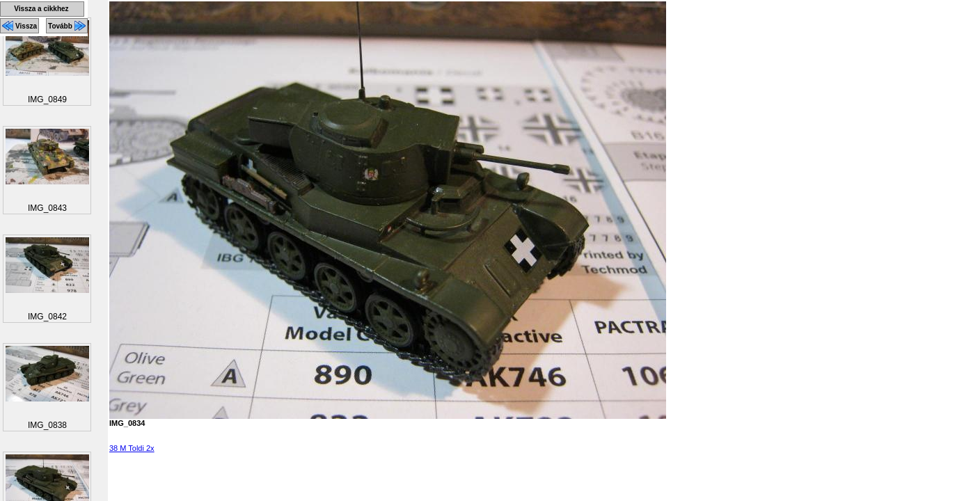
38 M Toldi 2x (132, 448)
